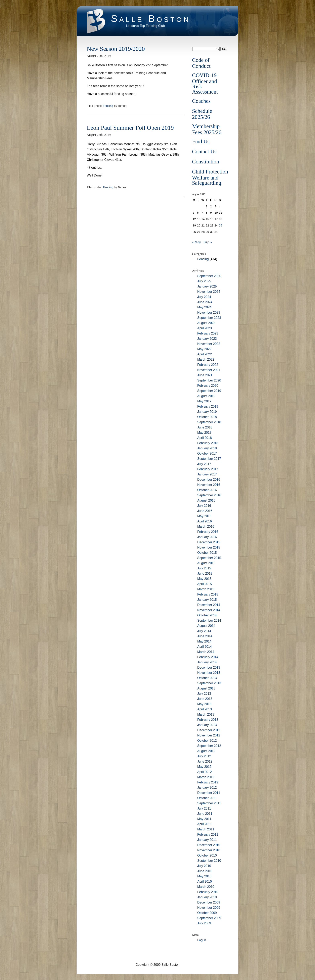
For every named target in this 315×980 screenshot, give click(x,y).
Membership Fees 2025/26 (207, 129)
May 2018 (204, 433)
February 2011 (208, 835)
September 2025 (209, 276)
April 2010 (205, 882)
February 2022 (208, 365)
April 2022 (205, 354)
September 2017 (209, 459)
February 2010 (208, 892)
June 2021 (205, 375)
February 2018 (208, 443)
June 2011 (205, 814)
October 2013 (207, 678)
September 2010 (209, 861)
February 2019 (208, 406)
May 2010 (204, 876)
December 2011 (209, 793)
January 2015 (207, 600)
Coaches (201, 101)
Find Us (201, 142)
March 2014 (206, 652)
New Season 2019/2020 (116, 49)
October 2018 (207, 417)
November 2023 (209, 313)
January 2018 (207, 448)
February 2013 (208, 720)
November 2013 (209, 673)
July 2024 (204, 297)
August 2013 (206, 688)
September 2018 (209, 422)
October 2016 (207, 490)
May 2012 (204, 767)
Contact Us (204, 152)
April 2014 (205, 647)
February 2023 (208, 333)
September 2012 (209, 746)
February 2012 (208, 782)
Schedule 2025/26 (202, 114)
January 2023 (207, 339)
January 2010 (207, 897)
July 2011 (204, 808)
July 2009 (204, 923)
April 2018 (205, 438)
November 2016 (209, 485)
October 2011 (207, 798)
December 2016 (209, 480)
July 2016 (204, 506)
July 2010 (204, 866)
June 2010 (205, 871)
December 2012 (209, 730)
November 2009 (209, 908)
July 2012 (204, 756)
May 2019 (204, 401)
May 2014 (204, 641)
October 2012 (207, 741)
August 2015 (206, 563)
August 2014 (206, 626)
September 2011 (209, 803)
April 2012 (205, 772)
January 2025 (207, 286)
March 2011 (206, 829)
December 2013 (209, 667)
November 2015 (209, 547)
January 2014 (207, 662)
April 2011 (205, 824)
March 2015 (206, 589)
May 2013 (204, 704)
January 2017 (207, 474)
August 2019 (206, 396)
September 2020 (209, 380)
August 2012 (206, 751)
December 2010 (209, 845)
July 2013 (204, 694)
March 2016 (206, 527)
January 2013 (207, 725)
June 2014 (205, 636)
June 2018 (205, 427)
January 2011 (207, 840)
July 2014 (204, 631)
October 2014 (207, 615)
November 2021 (209, 370)
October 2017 (207, 453)
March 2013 (206, 714)
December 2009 (209, 902)
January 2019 (207, 412)
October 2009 (207, 913)
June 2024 (205, 302)
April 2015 (205, 584)
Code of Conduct (201, 63)
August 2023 (206, 323)
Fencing (108, 106)
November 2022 (209, 344)
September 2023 (209, 318)
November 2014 (209, 610)
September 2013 (209, 683)
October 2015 (207, 553)
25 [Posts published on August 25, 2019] (220, 225)
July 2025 (204, 281)
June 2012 (205, 761)
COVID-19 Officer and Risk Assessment (205, 84)
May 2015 (204, 579)
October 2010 (207, 855)
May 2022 (204, 349)
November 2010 (209, 850)
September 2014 (209, 621)
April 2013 (205, 709)
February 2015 (208, 594)
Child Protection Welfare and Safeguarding (210, 177)
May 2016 (204, 516)
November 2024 (209, 292)
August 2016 (206, 500)
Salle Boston (151, 19)
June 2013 (205, 699)
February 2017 (208, 469)
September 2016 (209, 495)
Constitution (206, 162)
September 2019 (209, 391)
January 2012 (207, 788)
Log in (202, 940)
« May (196, 242)
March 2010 (206, 887)
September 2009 (209, 918)
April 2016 (205, 521)
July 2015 (204, 568)
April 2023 (205, 328)
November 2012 (209, 735)
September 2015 (209, 558)
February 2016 (208, 532)
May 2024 (204, 307)
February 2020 (208, 386)
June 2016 (205, 511)
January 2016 (207, 537)
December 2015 (209, 542)
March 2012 (206, 777)
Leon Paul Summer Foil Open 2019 (130, 128)
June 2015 (205, 574)
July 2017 (204, 464)
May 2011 (204, 819)
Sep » (208, 242)
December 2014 (209, 605)
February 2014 (208, 657)
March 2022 (206, 359)
